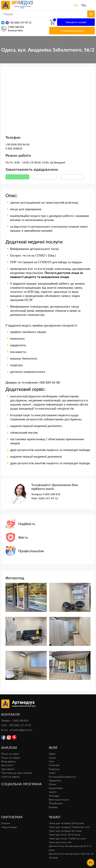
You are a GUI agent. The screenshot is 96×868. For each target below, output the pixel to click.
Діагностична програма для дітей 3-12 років (70, 848)
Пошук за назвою (11, 758)
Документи (7, 765)
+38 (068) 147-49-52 (20, 23)
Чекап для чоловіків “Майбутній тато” (70, 827)
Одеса (52, 754)
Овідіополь (55, 780)
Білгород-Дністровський (62, 777)
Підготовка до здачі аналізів (16, 773)
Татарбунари (56, 803)
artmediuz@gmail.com (21, 730)
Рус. (84, 5)
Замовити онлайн (76, 22)
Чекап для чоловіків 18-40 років (66, 823)
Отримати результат (72, 31)
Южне (52, 784)
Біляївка (53, 807)
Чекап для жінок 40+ (60, 842)
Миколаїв (54, 765)
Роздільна (54, 769)
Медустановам (9, 827)
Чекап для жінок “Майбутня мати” (68, 838)
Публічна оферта (10, 777)
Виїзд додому (9, 761)
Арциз (52, 758)
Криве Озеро (56, 788)
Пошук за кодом (10, 754)
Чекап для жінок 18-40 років (65, 835)
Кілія (51, 761)
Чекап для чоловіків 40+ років (65, 831)
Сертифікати (8, 769)
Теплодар (54, 796)
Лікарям (6, 823)
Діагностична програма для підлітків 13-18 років (71, 855)
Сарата (53, 792)
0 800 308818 (14, 148)
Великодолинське (59, 799)
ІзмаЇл (52, 773)
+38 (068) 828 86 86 (18, 144)
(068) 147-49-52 (48, 498)
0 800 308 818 (16, 27)
